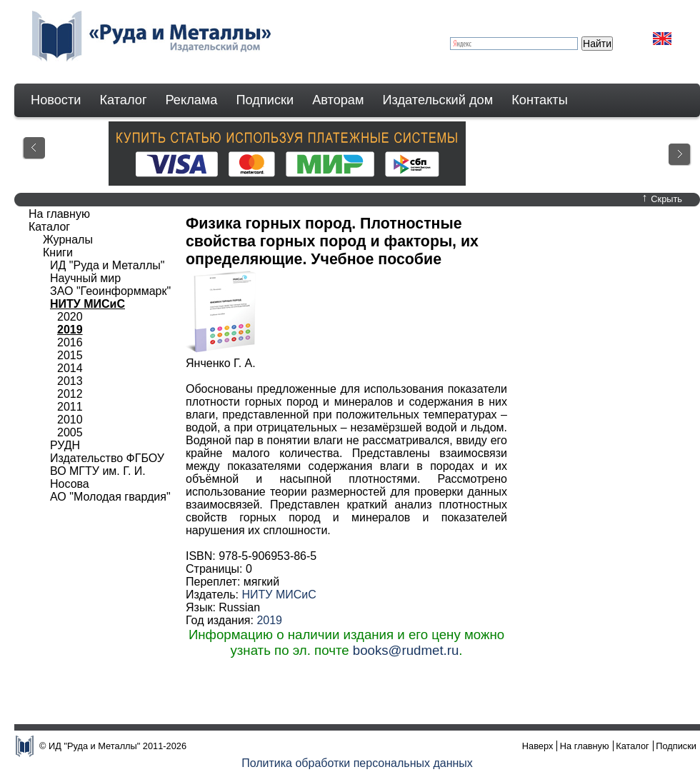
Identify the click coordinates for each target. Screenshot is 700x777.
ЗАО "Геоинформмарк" (110, 291)
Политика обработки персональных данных (357, 763)
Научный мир (85, 278)
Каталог (123, 100)
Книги (58, 252)
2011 (70, 407)
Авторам (338, 100)
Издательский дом (438, 100)
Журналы (68, 240)
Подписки (265, 100)
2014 (70, 368)
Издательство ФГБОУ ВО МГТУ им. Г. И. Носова (107, 471)
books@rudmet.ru (406, 650)
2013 (70, 381)
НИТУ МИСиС (279, 595)
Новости (56, 100)
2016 (70, 342)
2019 (269, 620)
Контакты (540, 100)
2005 (70, 432)
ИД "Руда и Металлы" (107, 265)
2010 (70, 420)
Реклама (192, 100)
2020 (70, 317)
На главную (59, 214)
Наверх (538, 746)
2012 (70, 394)
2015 (70, 355)
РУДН (65, 445)
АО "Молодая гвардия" (110, 497)
